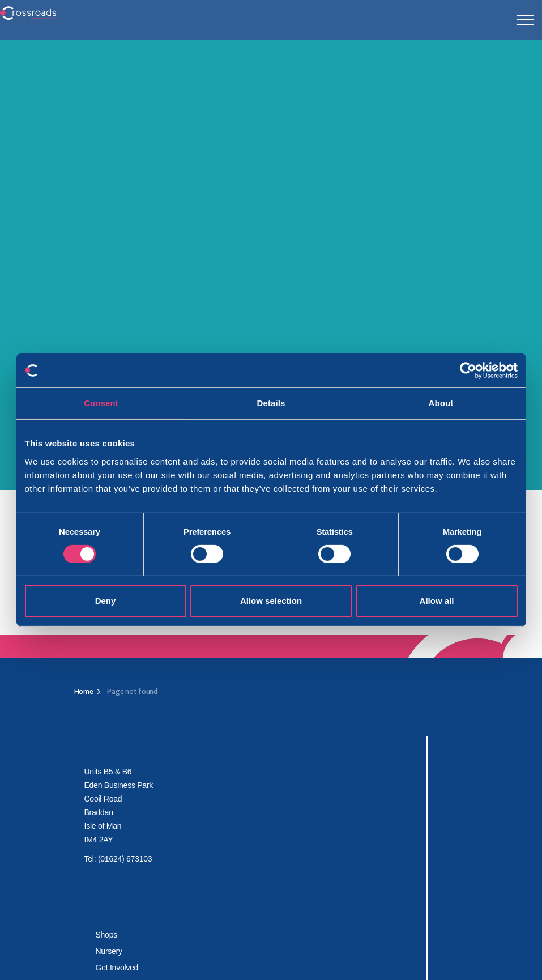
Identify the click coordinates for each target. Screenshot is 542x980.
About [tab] (441, 403)
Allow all (437, 601)
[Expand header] (525, 20)
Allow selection (271, 601)
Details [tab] (271, 403)
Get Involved (117, 968)
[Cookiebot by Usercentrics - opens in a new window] (468, 370)
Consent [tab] (101, 403)
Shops (106, 935)
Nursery (109, 951)
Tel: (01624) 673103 (118, 859)
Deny (106, 601)
